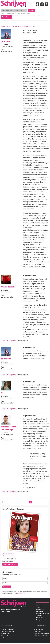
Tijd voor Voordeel (40, 636)
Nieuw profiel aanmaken (7, 14)
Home (3, 26)
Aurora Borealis (8, 287)
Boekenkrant (39, 629)
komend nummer (9, 556)
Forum (38, 607)
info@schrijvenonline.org (11, 610)
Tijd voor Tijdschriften (42, 634)
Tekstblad (38, 632)
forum (9, 26)
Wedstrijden (40, 611)
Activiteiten (40, 609)
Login (4, 341)
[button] (6, 17)
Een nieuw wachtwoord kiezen (23, 14)
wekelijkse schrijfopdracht (21, 26)
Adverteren (40, 618)
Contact (39, 616)
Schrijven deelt (41, 620)
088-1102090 (6, 612)
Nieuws (38, 605)
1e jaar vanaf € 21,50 (10, 564)
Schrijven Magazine (42, 613)
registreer (13, 341)
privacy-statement (20, 593)
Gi (2, 393)
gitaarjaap (6, 41)
